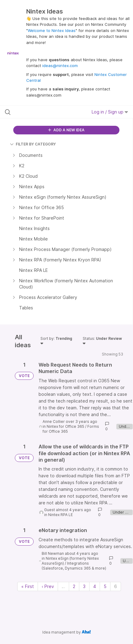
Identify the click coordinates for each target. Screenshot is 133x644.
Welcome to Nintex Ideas (52, 30)
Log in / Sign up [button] (110, 112)
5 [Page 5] (105, 586)
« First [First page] (28, 586)
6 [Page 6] (116, 586)
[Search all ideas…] (41, 112)
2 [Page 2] (74, 586)
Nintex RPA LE (60, 515)
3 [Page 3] (84, 586)
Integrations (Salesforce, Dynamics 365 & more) (74, 566)
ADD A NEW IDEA (66, 130)
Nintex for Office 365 (65, 426)
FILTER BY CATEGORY (33, 144)
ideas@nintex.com (60, 66)
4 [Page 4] (95, 586)
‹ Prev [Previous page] (48, 586)
